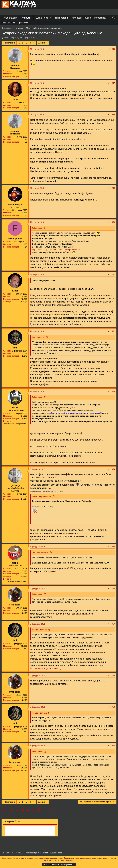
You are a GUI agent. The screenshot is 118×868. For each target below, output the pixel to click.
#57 (113, 624)
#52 (113, 331)
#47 (113, 83)
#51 (113, 274)
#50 (113, 222)
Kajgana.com (11, 18)
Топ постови (61, 18)
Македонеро (10, 38)
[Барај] (113, 18)
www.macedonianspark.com (15, 424)
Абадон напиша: (40, 630)
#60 (113, 746)
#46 (113, 49)
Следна (41, 43)
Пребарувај (23, 23)
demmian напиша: (40, 552)
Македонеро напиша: (42, 496)
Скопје (24, 302)
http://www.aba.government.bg (46, 668)
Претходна (10, 43)
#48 (113, 115)
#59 (113, 707)
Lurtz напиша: (38, 337)
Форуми (27, 18)
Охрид (24, 576)
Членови (77, 18)
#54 (113, 469)
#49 (113, 188)
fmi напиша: (38, 228)
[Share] (109, 49)
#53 (113, 391)
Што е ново (42, 18)
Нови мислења (8, 23)
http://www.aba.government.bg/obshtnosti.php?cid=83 (56, 250)
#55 (113, 547)
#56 (113, 588)
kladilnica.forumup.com (17, 582)
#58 (113, 675)
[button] (50, 18)
